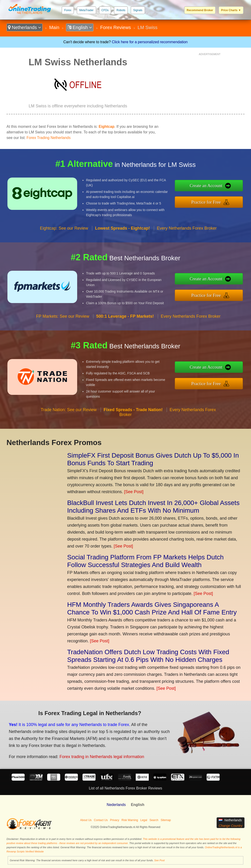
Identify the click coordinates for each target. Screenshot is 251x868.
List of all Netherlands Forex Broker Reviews (125, 788)
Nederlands (116, 805)
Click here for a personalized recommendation (150, 42)
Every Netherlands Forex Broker (187, 228)
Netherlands (25, 27)
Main (54, 27)
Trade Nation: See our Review (69, 410)
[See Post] (134, 492)
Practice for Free (206, 202)
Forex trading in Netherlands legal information (102, 757)
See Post (160, 860)
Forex (68, 10)
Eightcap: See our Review (64, 228)
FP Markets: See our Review (63, 316)
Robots (121, 10)
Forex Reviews (116, 27)
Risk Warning (130, 820)
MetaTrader (86, 10)
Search (154, 820)
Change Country (231, 826)
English (80, 27)
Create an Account (206, 186)
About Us (86, 820)
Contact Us (101, 820)
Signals (138, 10)
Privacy (114, 820)
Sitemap (166, 820)
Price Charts (231, 10)
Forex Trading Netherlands (48, 138)
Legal (144, 820)
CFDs (105, 10)
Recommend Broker (200, 10)
